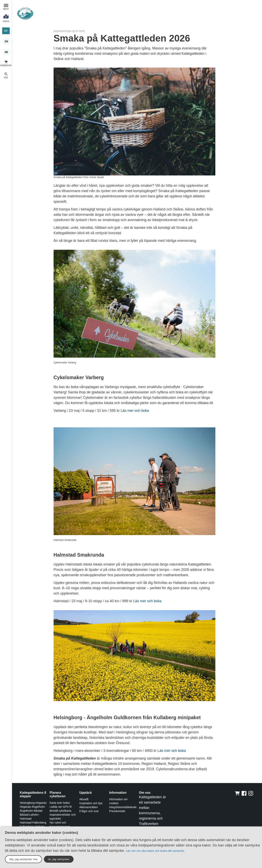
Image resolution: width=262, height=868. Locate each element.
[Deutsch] (7, 52)
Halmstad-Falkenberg (33, 823)
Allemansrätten (88, 807)
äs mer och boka (173, 751)
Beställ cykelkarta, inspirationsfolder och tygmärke (63, 815)
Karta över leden (60, 803)
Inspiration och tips (91, 803)
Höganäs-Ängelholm (32, 807)
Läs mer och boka (135, 411)
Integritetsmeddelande (123, 807)
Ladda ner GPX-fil (61, 807)
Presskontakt (117, 811)
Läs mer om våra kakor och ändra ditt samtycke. (155, 851)
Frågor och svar (89, 811)
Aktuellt (84, 799)
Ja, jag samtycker (59, 859)
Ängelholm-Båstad (31, 811)
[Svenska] (6, 31)
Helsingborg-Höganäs (33, 803)
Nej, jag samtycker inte (23, 859)
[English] (7, 41)
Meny (6, 9)
